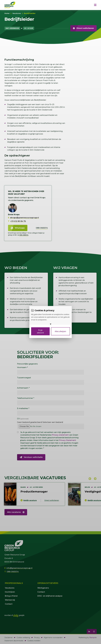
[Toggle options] (51, 324)
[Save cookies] (40, 331)
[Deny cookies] (60, 331)
